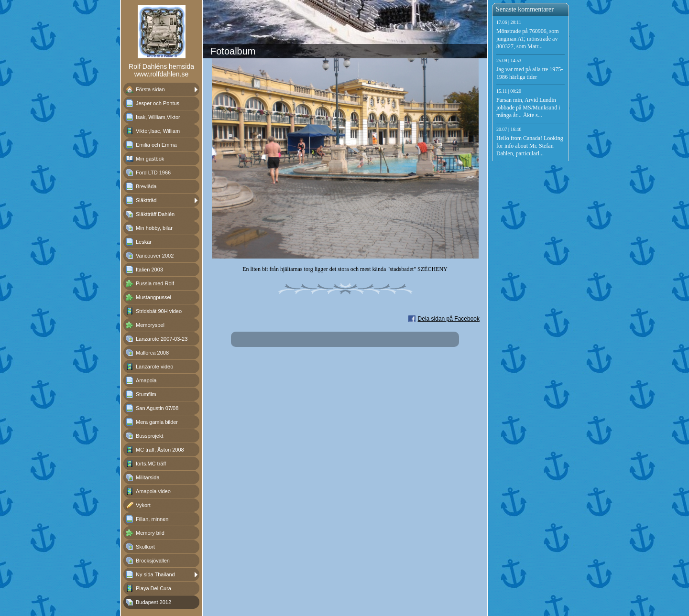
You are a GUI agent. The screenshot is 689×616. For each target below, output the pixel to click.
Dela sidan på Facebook (449, 319)
